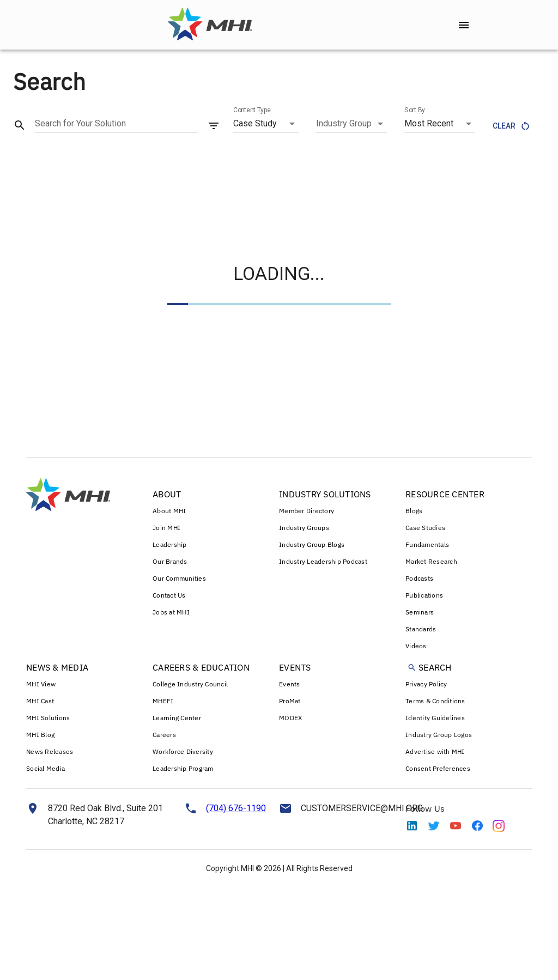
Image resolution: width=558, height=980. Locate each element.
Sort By (415, 110)
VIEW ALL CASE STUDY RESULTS (468, 207)
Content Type (252, 110)
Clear (511, 126)
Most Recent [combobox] (429, 123)
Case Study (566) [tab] (41, 161)
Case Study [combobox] (255, 123)
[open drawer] (464, 25)
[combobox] (351, 124)
